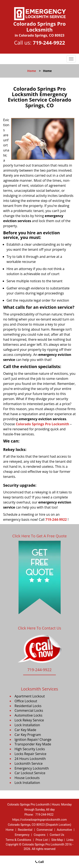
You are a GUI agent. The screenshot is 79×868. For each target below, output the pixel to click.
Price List (42, 840)
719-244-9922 (49, 43)
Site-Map (57, 840)
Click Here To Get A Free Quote (39, 536)
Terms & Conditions (18, 840)
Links (70, 840)
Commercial (45, 830)
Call (39, 862)
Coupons (40, 835)
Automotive (64, 830)
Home (31, 71)
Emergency (22, 835)
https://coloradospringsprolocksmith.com (39, 820)
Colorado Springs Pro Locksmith (42, 424)
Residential (25, 830)
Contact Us (57, 835)
